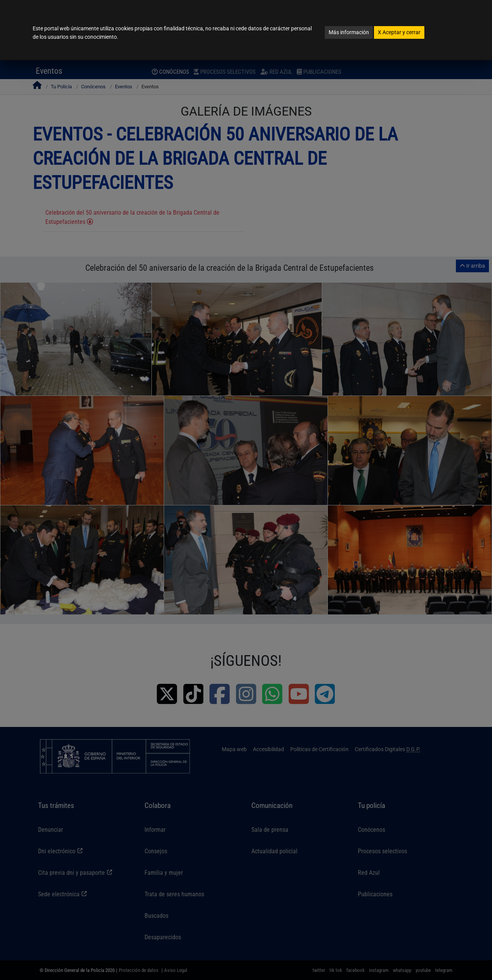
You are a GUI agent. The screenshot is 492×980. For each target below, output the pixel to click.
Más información (349, 32)
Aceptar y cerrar (399, 32)
